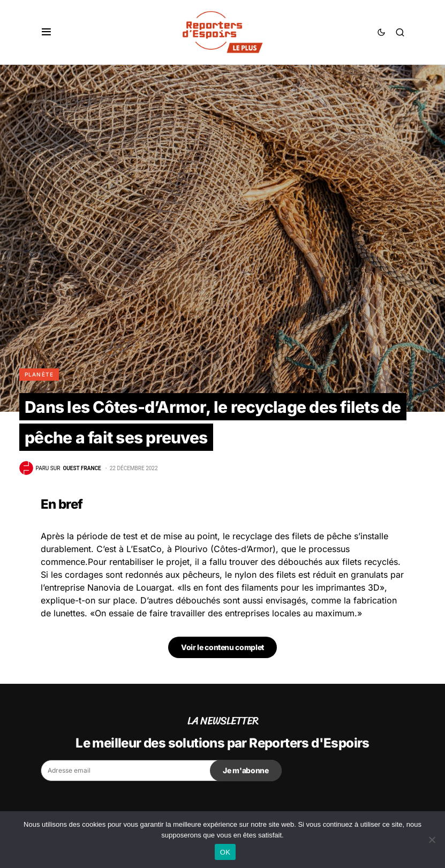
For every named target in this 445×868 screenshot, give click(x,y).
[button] (46, 32)
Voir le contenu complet (222, 647)
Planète (39, 374)
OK (225, 852)
